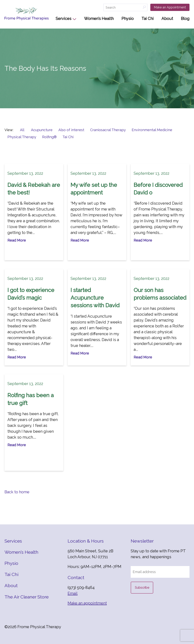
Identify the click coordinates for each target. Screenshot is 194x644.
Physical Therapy (22, 137)
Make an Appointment (170, 7)
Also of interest (71, 130)
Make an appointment (87, 603)
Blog (185, 19)
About (167, 19)
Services (63, 19)
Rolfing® (49, 137)
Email (73, 593)
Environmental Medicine (152, 130)
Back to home (17, 492)
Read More (17, 240)
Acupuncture (42, 130)
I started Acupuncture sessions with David (95, 298)
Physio (128, 19)
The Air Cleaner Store (27, 597)
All (22, 130)
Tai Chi (148, 19)
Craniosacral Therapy (108, 130)
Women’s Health (99, 19)
